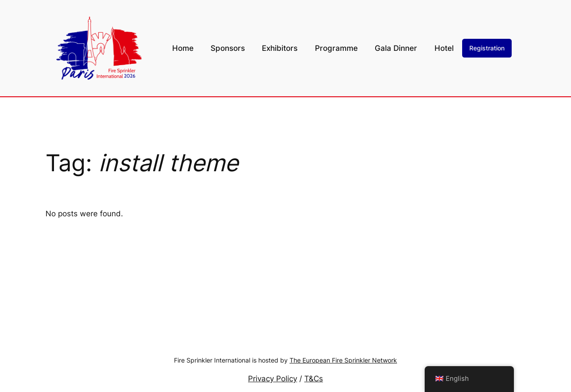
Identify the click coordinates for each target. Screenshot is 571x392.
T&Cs (314, 379)
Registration (487, 48)
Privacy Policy (273, 379)
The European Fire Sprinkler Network (343, 360)
